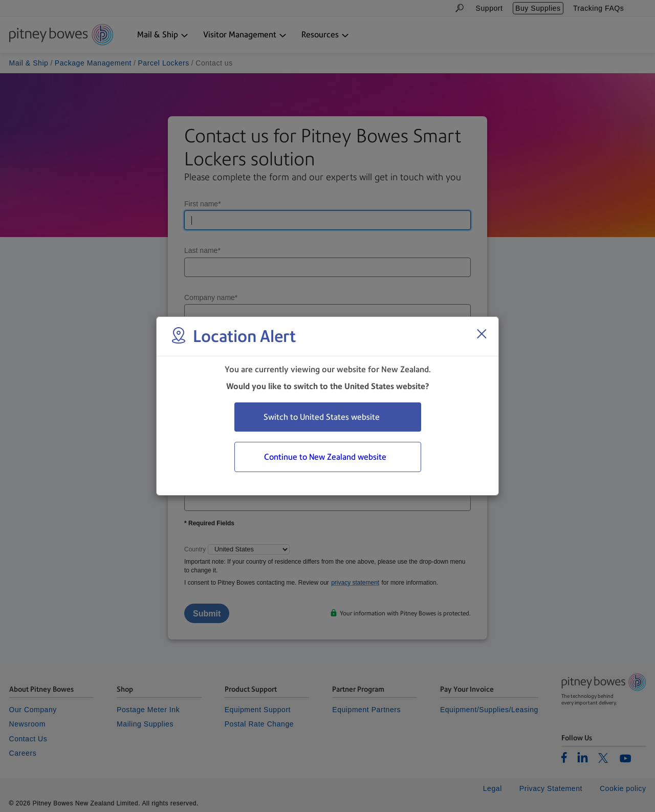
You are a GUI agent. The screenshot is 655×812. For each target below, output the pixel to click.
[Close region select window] (482, 334)
